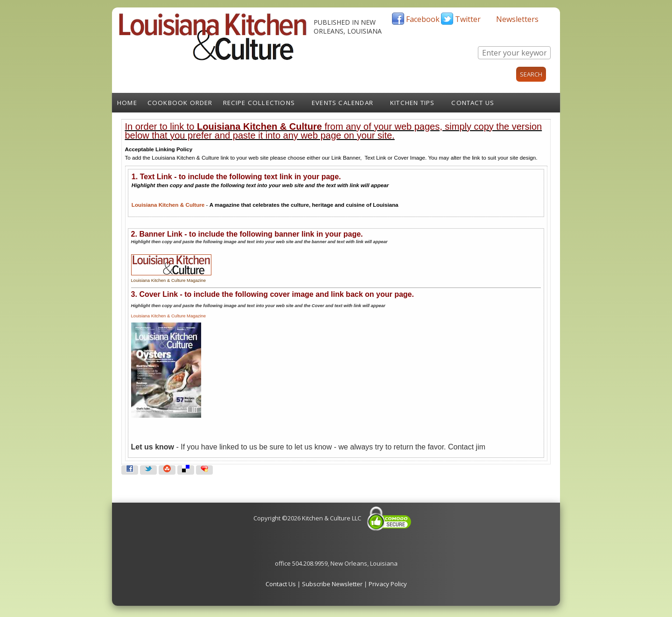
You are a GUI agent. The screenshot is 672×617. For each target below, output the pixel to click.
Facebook (423, 19)
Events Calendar (343, 103)
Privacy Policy (388, 584)
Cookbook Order (180, 103)
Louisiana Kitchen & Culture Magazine (169, 316)
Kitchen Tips (412, 103)
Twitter (468, 19)
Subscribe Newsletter (332, 584)
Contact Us (473, 103)
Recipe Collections (259, 103)
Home (127, 103)
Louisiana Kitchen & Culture (168, 205)
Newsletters (517, 19)
